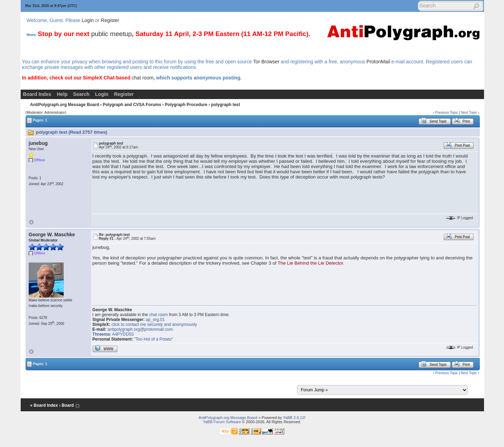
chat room (142, 78)
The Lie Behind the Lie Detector (310, 263)
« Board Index (44, 405)
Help (62, 94)
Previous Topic (447, 113)
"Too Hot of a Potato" (153, 339)
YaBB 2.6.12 (293, 418)
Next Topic (469, 113)
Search (81, 94)
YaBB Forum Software (222, 422)
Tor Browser (266, 62)
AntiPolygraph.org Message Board (65, 105)
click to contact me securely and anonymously (154, 324)
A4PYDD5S (123, 334)
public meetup (111, 34)
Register (110, 20)
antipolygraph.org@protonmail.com (140, 329)
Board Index (37, 94)
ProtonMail (378, 62)
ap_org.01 (155, 320)
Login (88, 20)
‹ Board (66, 405)
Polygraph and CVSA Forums (132, 105)
